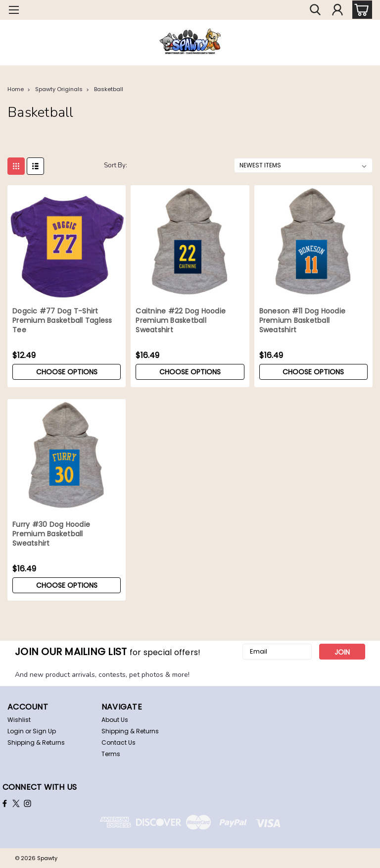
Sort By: (116, 165)
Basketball (109, 89)
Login (16, 731)
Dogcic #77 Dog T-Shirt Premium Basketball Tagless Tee (62, 321)
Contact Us (119, 742)
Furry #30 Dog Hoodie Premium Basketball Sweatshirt (51, 534)
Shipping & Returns (36, 742)
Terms (111, 754)
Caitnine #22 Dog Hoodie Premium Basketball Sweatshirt (181, 321)
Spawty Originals (59, 89)
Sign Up (44, 731)
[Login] (337, 10)
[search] (315, 10)
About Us (115, 720)
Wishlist (19, 720)
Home (16, 89)
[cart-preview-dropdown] (360, 10)
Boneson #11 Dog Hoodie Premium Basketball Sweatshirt (303, 321)
